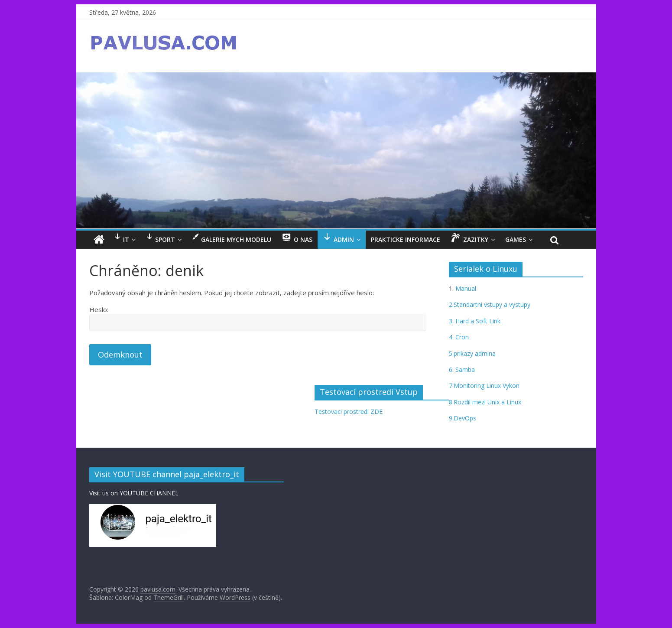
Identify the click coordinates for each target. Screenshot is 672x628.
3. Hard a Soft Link (475, 321)
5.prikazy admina (472, 353)
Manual (465, 288)
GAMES (516, 239)
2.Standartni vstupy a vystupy (490, 304)
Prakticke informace (406, 239)
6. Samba (462, 369)
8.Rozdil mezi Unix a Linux (485, 402)
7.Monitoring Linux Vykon (484, 386)
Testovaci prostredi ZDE (349, 412)
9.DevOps (463, 418)
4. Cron (459, 337)
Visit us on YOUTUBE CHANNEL (134, 493)
